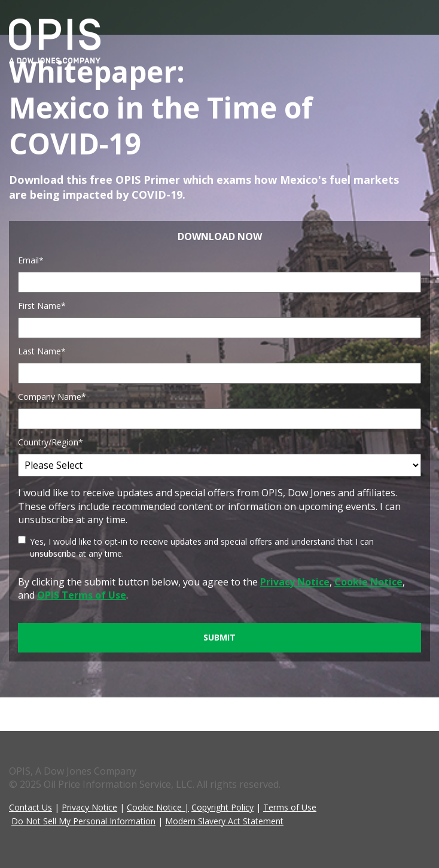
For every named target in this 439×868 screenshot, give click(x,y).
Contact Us (31, 807)
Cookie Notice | (158, 807)
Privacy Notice (89, 807)
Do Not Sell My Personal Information (83, 821)
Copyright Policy (222, 807)
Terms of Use (290, 807)
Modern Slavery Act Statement (224, 821)
